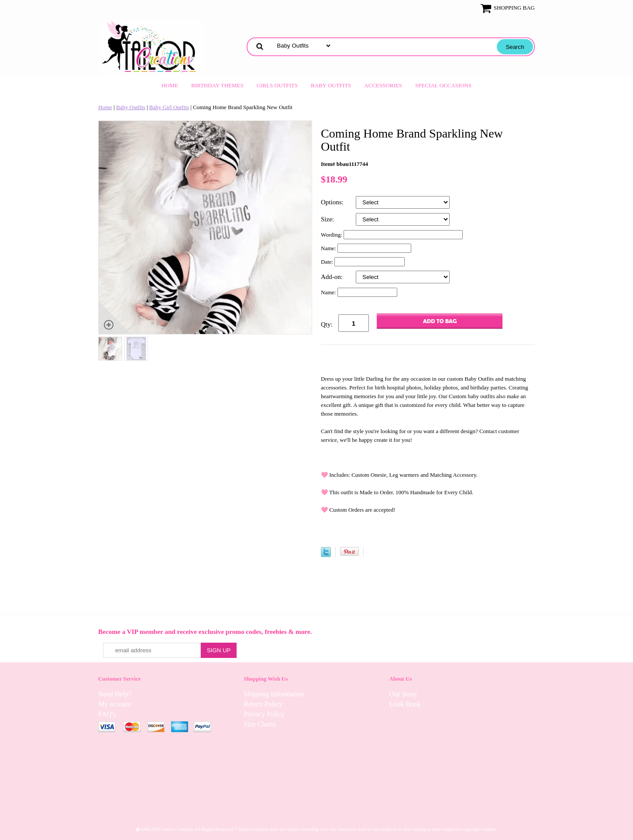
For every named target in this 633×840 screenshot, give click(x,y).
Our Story (403, 694)
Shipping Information (274, 694)
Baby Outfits (331, 85)
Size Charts (260, 724)
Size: (328, 219)
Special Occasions (443, 85)
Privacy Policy (264, 714)
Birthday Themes (217, 85)
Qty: (327, 324)
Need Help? (115, 694)
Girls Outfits (277, 85)
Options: (333, 202)
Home (170, 85)
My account (115, 704)
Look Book (405, 704)
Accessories (383, 85)
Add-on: (333, 277)
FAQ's (107, 714)
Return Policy (263, 704)
